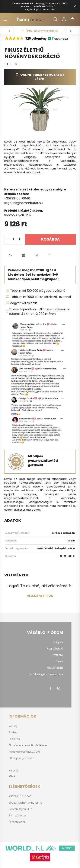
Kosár (59, 661)
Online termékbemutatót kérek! (42, 77)
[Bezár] (75, 6)
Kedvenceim (55, 668)
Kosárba (50, 239)
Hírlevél (13, 771)
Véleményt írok (40, 596)
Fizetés (13, 733)
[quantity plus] (19, 239)
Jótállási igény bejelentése (46, 674)
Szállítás (14, 739)
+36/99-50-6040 (45, 6)
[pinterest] (16, 64)
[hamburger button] (5, 19)
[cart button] (73, 19)
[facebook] (7, 64)
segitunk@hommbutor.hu (40, 9)
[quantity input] (14, 239)
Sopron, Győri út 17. (21, 809)
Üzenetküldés (17, 822)
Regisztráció (55, 649)
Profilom (58, 655)
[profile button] (64, 19)
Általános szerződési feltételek (28, 745)
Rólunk (13, 726)
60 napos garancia (21, 758)
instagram (59, 688)
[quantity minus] (8, 239)
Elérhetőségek (17, 816)
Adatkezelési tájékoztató (24, 752)
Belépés (58, 642)
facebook (50, 688)
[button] (36, 39)
